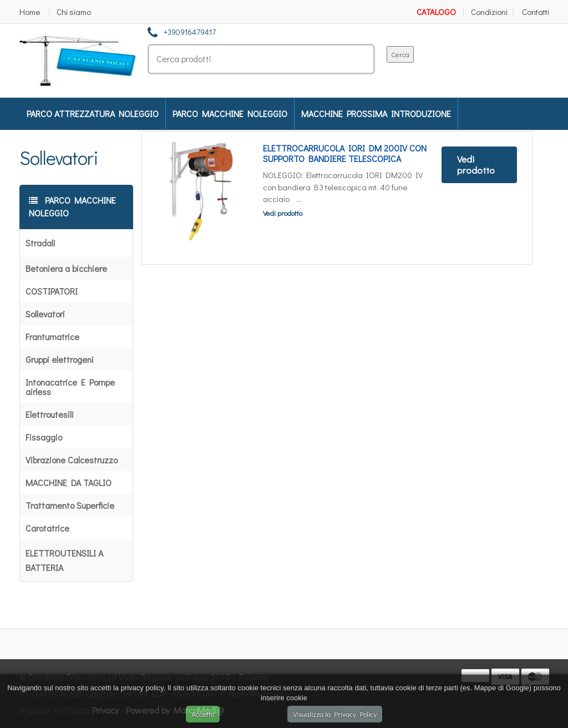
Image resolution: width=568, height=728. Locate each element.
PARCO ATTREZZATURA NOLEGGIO (93, 113)
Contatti (536, 12)
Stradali (40, 243)
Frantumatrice (52, 337)
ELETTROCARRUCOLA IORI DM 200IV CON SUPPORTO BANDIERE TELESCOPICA (345, 153)
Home (30, 12)
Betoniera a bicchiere (66, 268)
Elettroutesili (50, 414)
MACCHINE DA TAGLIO (69, 482)
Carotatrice (47, 528)
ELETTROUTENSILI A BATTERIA (64, 560)
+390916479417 (190, 32)
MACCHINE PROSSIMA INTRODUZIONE (376, 113)
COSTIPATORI (52, 291)
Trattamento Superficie (70, 505)
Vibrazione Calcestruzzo (72, 460)
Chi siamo (74, 12)
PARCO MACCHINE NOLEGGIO (230, 113)
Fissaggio (44, 437)
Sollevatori (45, 314)
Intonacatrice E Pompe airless (70, 387)
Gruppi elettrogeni (60, 359)
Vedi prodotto (283, 213)
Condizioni (489, 12)
